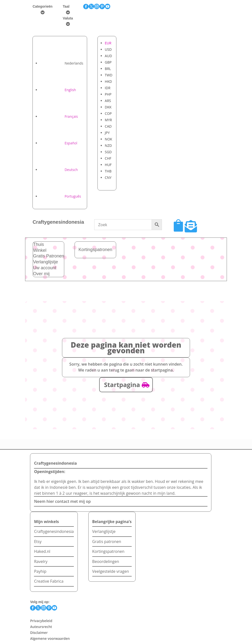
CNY (108, 178)
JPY (107, 133)
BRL (108, 69)
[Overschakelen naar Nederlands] (62, 63)
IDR (108, 88)
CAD (108, 126)
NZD (108, 145)
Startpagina (122, 385)
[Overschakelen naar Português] (60, 196)
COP (108, 113)
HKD (108, 81)
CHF (108, 158)
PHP (108, 94)
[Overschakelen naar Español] (58, 143)
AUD (108, 56)
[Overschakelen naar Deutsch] (59, 170)
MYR (108, 120)
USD (108, 49)
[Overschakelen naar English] (58, 90)
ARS (108, 101)
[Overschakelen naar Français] (59, 116)
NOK (109, 139)
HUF (108, 165)
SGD (108, 152)
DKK (108, 107)
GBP (108, 62)
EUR (108, 43)
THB (108, 171)
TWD (109, 75)
